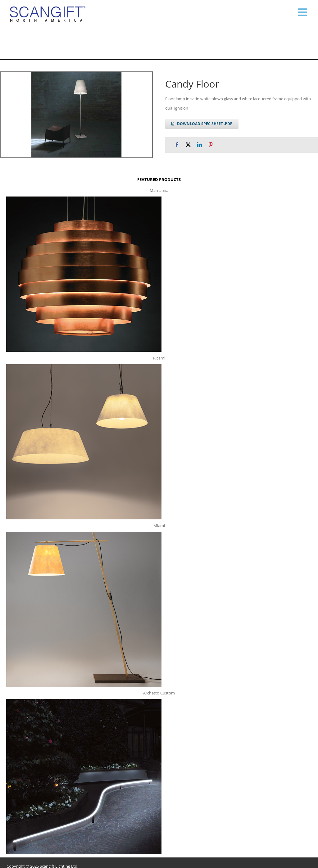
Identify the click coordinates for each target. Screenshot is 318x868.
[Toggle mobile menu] (303, 12)
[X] (188, 145)
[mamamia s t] (84, 198)
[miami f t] (84, 534)
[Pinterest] (211, 145)
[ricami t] (84, 366)
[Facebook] (177, 145)
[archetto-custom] (84, 701)
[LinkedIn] (199, 145)
